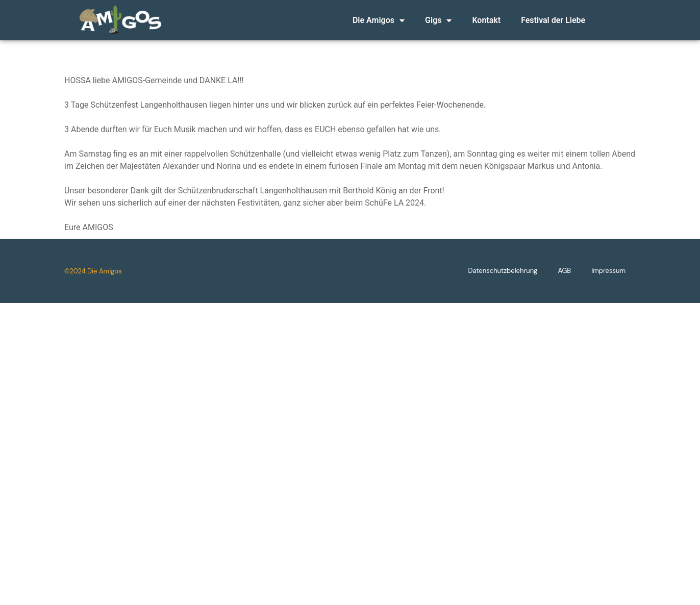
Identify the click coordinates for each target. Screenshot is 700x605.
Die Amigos (379, 20)
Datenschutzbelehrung (503, 277)
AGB (564, 277)
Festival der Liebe (553, 20)
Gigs (438, 20)
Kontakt (486, 20)
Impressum (608, 277)
